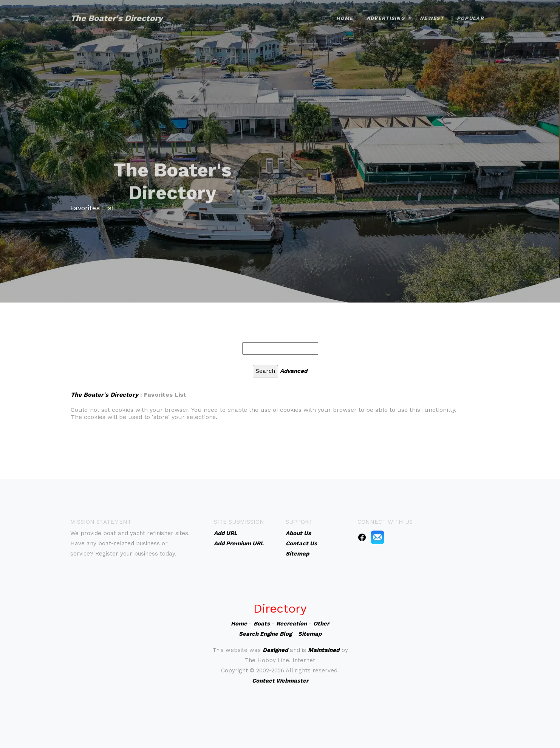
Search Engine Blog (265, 634)
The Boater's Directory (116, 12)
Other (321, 624)
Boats (262, 624)
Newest (432, 12)
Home (345, 12)
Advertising (386, 12)
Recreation (292, 624)
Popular (470, 12)
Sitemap (310, 634)
